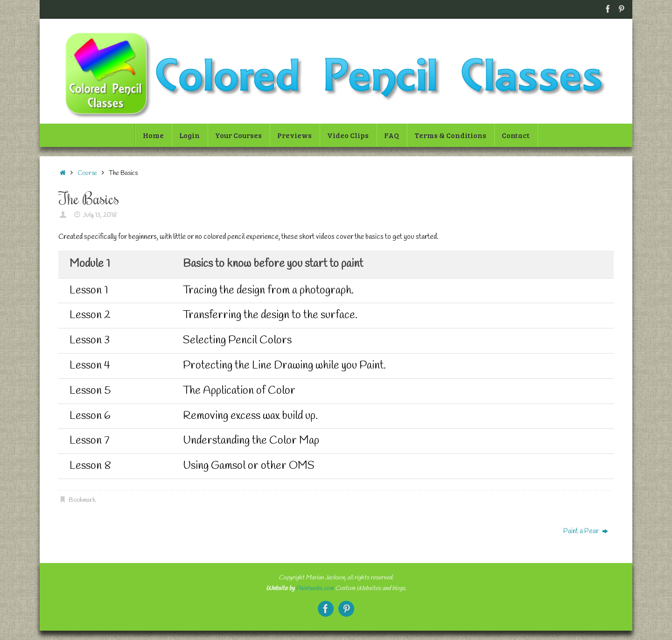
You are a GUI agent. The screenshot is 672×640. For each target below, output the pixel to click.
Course (87, 173)
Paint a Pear (586, 531)
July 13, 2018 (100, 215)
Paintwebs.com (315, 588)
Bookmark (82, 500)
